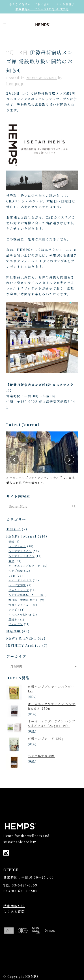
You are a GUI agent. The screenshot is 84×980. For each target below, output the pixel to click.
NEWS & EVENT (42, 78)
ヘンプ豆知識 (17, 585)
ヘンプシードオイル (22, 556)
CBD (12, 576)
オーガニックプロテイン (24, 566)
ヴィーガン (16, 624)
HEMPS (32, 976)
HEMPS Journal (21, 536)
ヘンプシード (17, 546)
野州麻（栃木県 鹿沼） (24, 600)
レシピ (13, 609)
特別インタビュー (20, 605)
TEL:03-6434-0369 (20, 885)
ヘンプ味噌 (16, 571)
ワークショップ (19, 590)
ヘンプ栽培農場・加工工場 (26, 595)
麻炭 (11, 561)
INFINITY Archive (24, 645)
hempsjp (15, 84)
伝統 (11, 541)
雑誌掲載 (13, 631)
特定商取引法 (14, 906)
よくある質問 (14, 911)
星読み (13, 619)
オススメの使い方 (20, 614)
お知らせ (13, 529)
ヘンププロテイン (20, 551)
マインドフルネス (20, 580)
